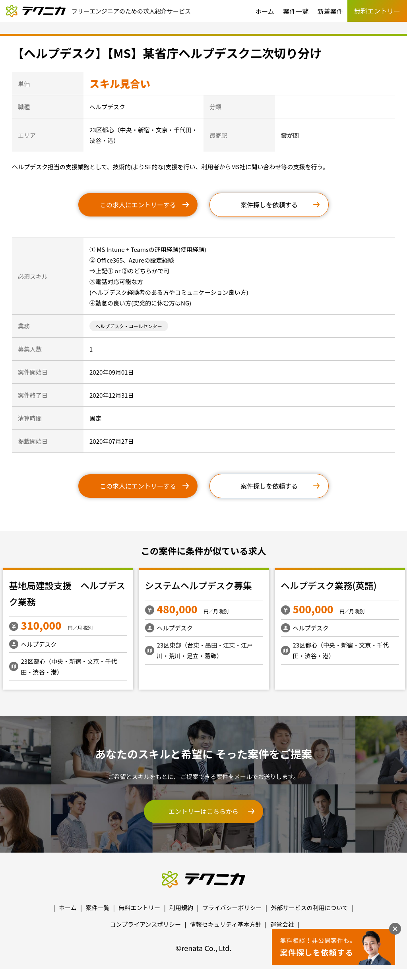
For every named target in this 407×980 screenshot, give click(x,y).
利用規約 (181, 908)
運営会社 (282, 924)
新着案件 (330, 11)
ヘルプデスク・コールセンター (129, 326)
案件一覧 (296, 11)
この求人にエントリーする (138, 205)
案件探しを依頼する (269, 205)
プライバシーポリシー (232, 908)
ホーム (265, 11)
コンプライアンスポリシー (146, 924)
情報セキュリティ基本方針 (226, 924)
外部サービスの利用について (309, 908)
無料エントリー (139, 908)
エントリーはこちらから (203, 811)
